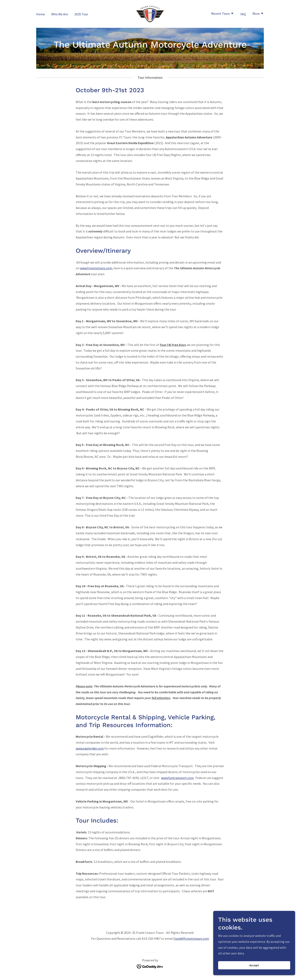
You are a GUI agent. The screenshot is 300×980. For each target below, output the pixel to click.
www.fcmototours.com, (96, 268)
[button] (223, 14)
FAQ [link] (243, 14)
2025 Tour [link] (81, 14)
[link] (150, 13)
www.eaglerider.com (90, 748)
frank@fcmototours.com (191, 938)
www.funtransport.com (177, 778)
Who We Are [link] (60, 14)
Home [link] (41, 14)
